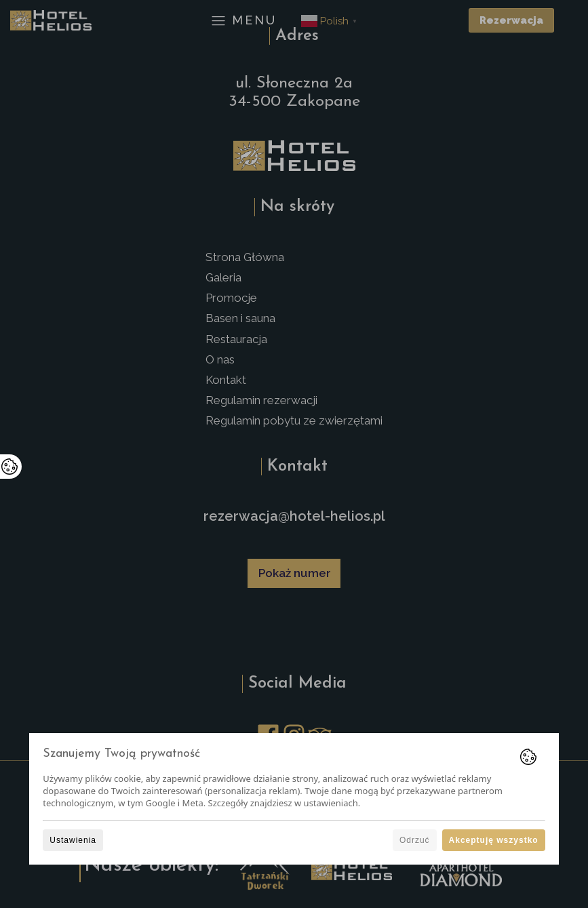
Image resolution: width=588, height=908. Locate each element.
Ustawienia (73, 840)
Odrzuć (415, 840)
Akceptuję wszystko (494, 840)
